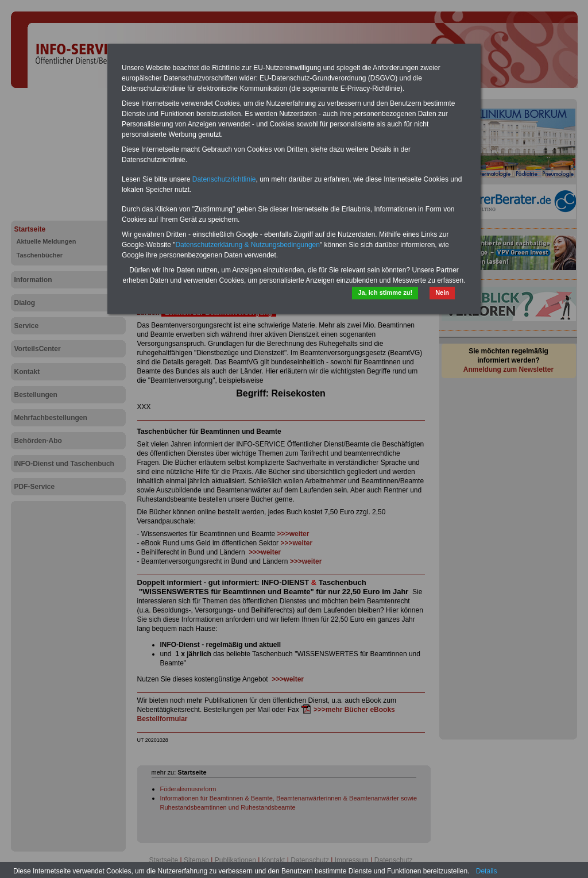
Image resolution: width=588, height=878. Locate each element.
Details (487, 871)
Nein (442, 292)
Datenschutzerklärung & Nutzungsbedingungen (247, 245)
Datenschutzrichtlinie (224, 179)
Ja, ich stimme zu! (385, 292)
